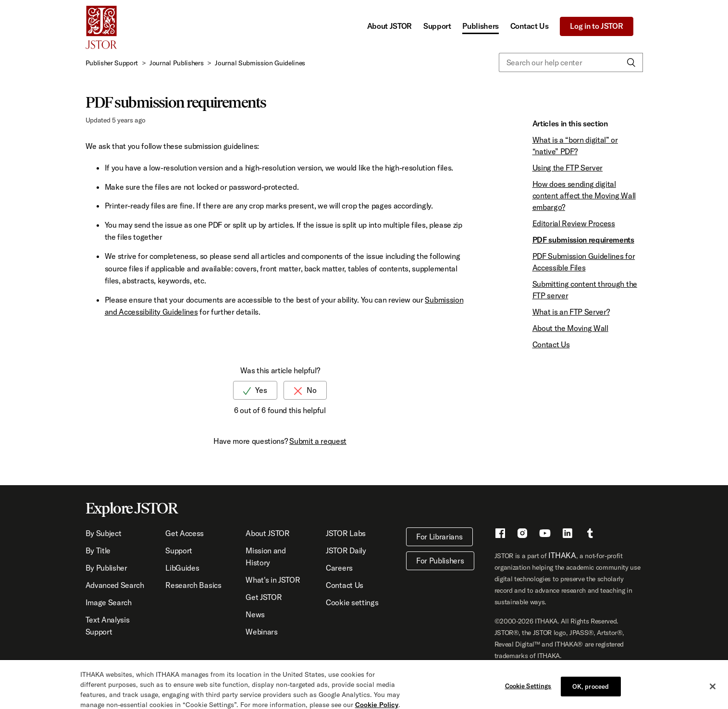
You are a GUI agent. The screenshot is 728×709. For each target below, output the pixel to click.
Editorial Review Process (574, 223)
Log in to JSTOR (596, 26)
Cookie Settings (528, 689)
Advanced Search (115, 585)
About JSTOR (389, 26)
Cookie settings (352, 602)
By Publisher (106, 568)
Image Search (109, 602)
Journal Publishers (176, 63)
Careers (339, 568)
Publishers (481, 26)
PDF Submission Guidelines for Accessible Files (584, 262)
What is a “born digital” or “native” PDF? (575, 146)
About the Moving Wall (570, 328)
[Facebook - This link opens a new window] (500, 535)
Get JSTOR (264, 597)
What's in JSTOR (273, 580)
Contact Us (530, 26)
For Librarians (439, 537)
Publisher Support (112, 63)
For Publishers (440, 561)
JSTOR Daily (346, 550)
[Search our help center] (571, 62)
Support (437, 26)
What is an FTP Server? (571, 312)
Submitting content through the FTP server (585, 290)
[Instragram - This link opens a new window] (522, 535)
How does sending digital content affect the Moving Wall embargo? (584, 196)
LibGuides (182, 568)
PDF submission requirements (583, 240)
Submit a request (318, 441)
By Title (98, 550)
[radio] (255, 390)
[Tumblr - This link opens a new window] (590, 535)
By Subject (104, 533)
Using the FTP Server (568, 168)
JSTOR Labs (346, 533)
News (255, 614)
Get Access (185, 533)
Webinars (261, 632)
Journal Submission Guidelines (260, 63)
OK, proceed (591, 690)
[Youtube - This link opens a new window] (545, 535)
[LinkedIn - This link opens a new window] (568, 535)
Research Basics (193, 585)
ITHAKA (562, 555)
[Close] (713, 690)
